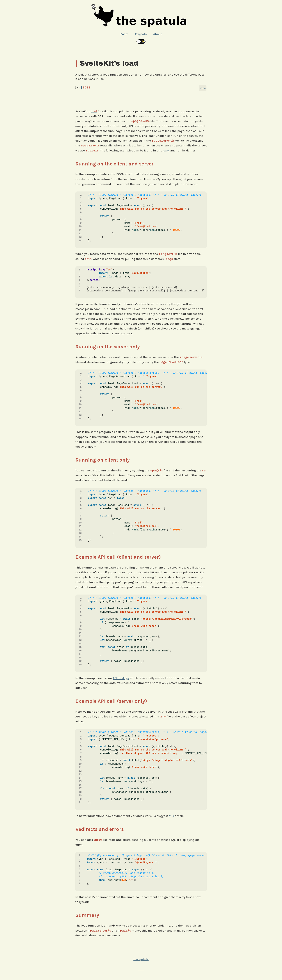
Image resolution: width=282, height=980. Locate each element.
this (171, 816)
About (158, 34)
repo (166, 150)
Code (203, 88)
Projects (141, 34)
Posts (124, 34)
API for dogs (121, 678)
